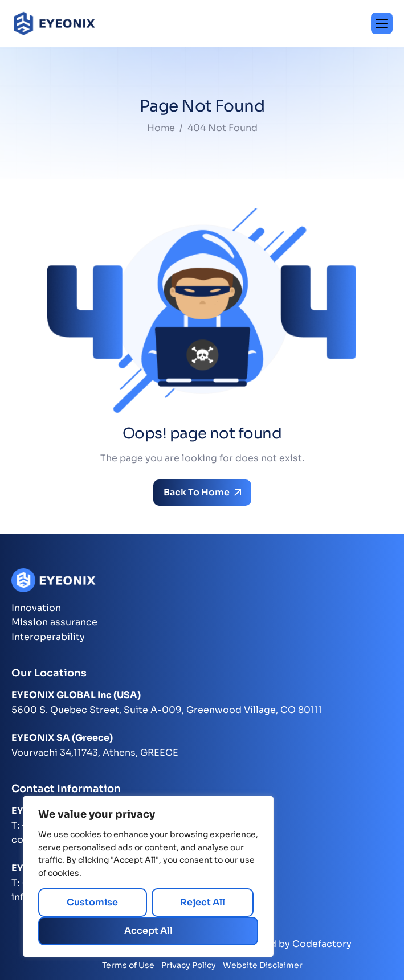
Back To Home (202, 492)
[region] (148, 876)
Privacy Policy (189, 965)
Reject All (203, 902)
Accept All (148, 931)
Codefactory (322, 944)
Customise (92, 902)
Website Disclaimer (263, 965)
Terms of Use (128, 965)
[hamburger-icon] (382, 23)
